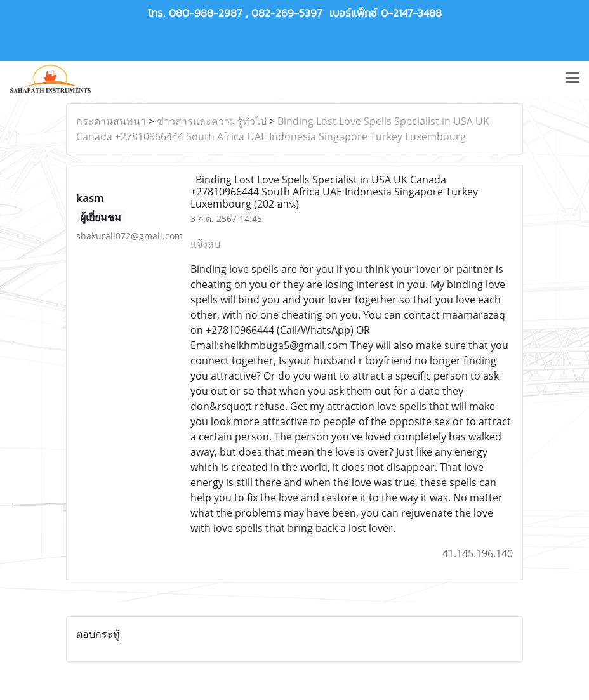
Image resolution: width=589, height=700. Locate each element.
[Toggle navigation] (572, 79)
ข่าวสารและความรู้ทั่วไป (212, 121)
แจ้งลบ (205, 244)
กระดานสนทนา (111, 121)
